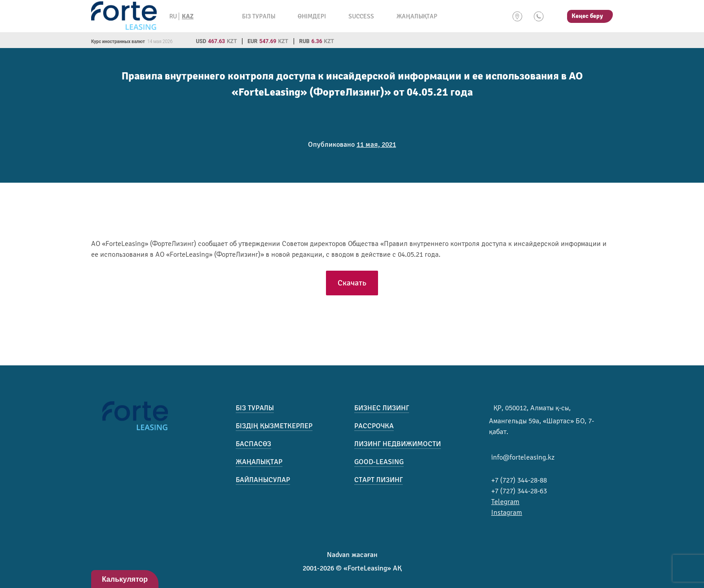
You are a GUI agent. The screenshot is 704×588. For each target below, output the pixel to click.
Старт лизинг (378, 480)
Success (361, 16)
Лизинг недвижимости (398, 444)
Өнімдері (312, 16)
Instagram (507, 513)
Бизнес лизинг (382, 408)
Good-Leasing (379, 462)
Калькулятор (125, 579)
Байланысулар (263, 480)
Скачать (352, 283)
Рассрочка (374, 426)
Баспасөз (253, 444)
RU (173, 16)
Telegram (505, 502)
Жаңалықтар (417, 16)
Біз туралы (259, 16)
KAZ (188, 16)
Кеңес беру (587, 16)
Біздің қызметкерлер (274, 426)
